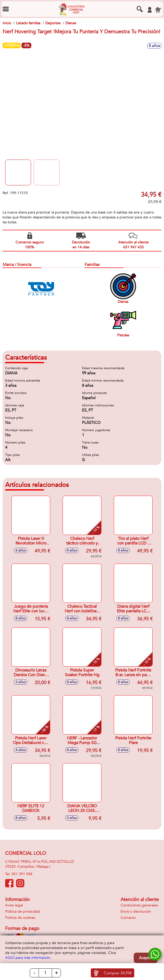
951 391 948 (22, 874)
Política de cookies (20, 918)
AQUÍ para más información (28, 958)
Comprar (118, 973)
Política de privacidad (23, 911)
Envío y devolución (136, 911)
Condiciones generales (139, 905)
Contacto (128, 918)
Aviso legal (14, 905)
